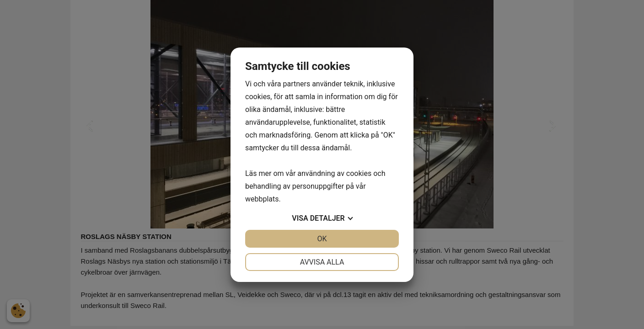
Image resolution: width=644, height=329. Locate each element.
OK (322, 239)
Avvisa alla (322, 262)
